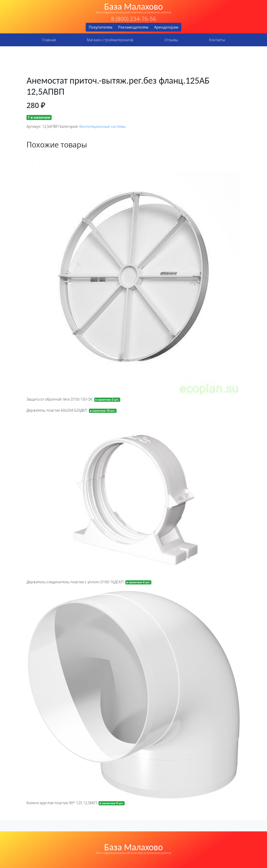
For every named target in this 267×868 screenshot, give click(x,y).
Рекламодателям (133, 27)
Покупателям (101, 27)
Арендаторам (166, 27)
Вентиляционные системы (103, 126)
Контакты (217, 40)
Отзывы (171, 40)
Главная (49, 40)
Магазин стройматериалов (110, 40)
